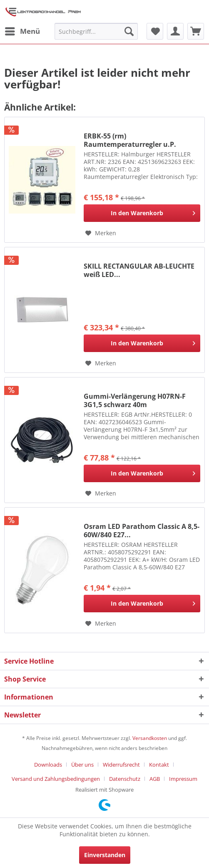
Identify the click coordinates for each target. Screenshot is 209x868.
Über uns (82, 765)
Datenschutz (125, 779)
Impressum (183, 779)
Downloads (48, 765)
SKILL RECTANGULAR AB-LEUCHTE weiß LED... (139, 270)
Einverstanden (105, 855)
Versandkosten (150, 738)
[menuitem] (22, 31)
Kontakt (159, 765)
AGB (155, 779)
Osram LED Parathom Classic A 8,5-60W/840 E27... (142, 531)
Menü (22, 30)
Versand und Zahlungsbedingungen (56, 779)
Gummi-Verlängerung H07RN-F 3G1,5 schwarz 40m (135, 400)
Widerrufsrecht (121, 765)
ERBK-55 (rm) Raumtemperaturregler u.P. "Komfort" (130, 140)
